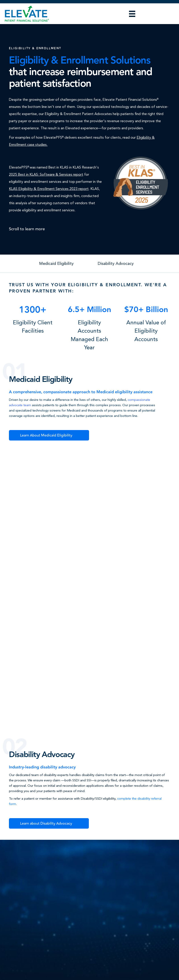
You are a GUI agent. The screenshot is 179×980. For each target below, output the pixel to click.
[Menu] (132, 14)
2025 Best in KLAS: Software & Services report (46, 175)
